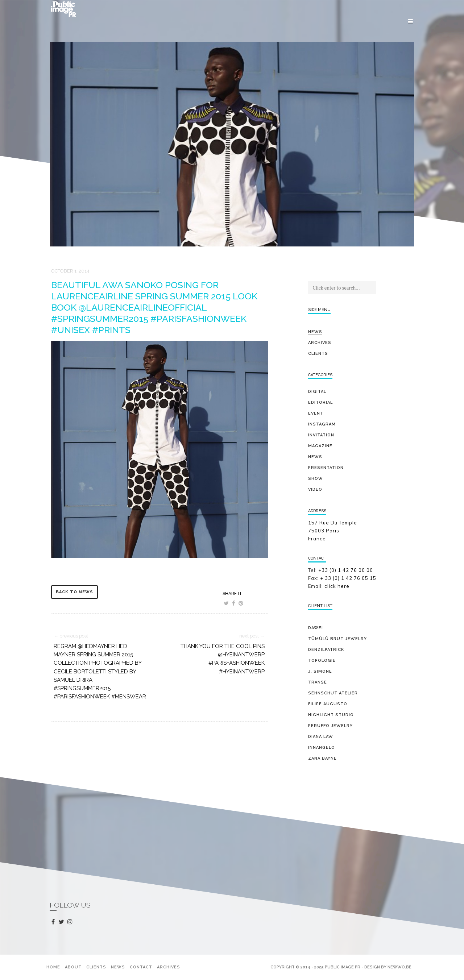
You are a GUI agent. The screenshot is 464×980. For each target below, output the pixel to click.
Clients (318, 354)
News (315, 332)
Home (53, 967)
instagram (71, 922)
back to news (74, 592)
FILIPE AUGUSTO (328, 704)
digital (317, 392)
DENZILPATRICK (326, 650)
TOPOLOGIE (322, 661)
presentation (326, 468)
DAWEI (316, 628)
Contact (141, 967)
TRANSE (318, 682)
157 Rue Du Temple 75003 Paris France (333, 531)
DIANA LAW (321, 737)
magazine (320, 446)
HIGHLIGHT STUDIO (331, 715)
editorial (320, 402)
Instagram (322, 424)
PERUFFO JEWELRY (330, 726)
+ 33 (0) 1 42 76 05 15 (349, 578)
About (73, 967)
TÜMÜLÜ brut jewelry (337, 639)
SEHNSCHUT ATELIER (333, 693)
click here (337, 586)
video (315, 489)
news (315, 457)
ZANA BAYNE (322, 758)
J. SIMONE (320, 671)
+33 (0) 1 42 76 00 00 (346, 570)
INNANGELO (322, 748)
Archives (320, 343)
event (316, 413)
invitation (321, 435)
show (316, 479)
